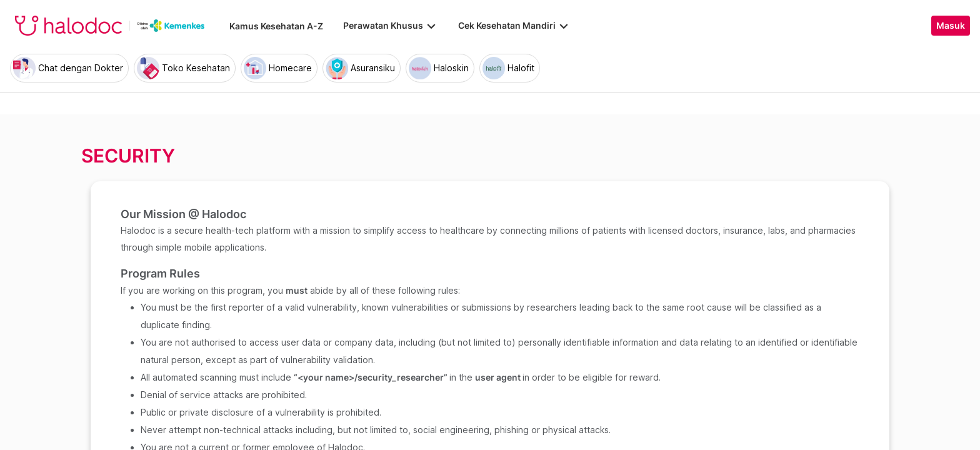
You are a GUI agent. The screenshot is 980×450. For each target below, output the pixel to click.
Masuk (951, 26)
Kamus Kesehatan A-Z (276, 26)
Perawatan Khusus (391, 26)
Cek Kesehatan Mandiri (514, 26)
